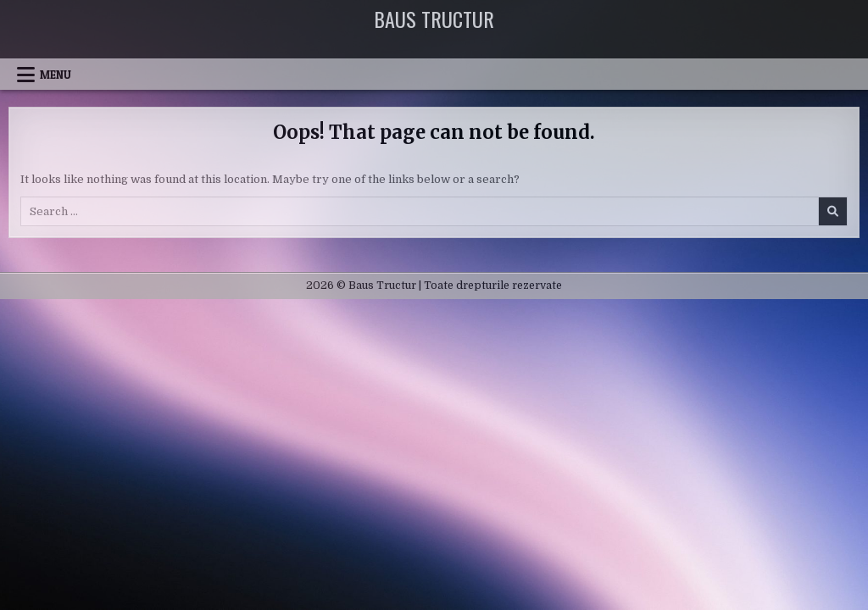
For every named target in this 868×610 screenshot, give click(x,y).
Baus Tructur (434, 19)
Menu (56, 75)
